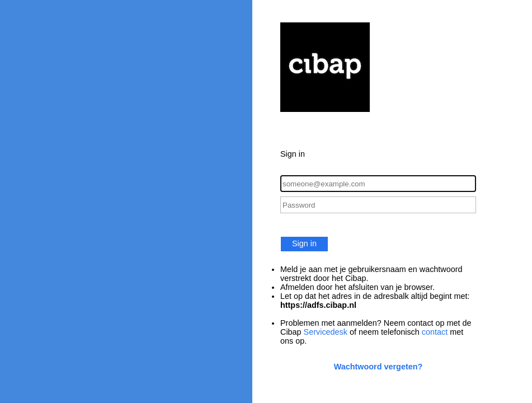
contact (435, 332)
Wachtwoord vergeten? (378, 367)
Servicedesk (326, 332)
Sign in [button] (304, 243)
